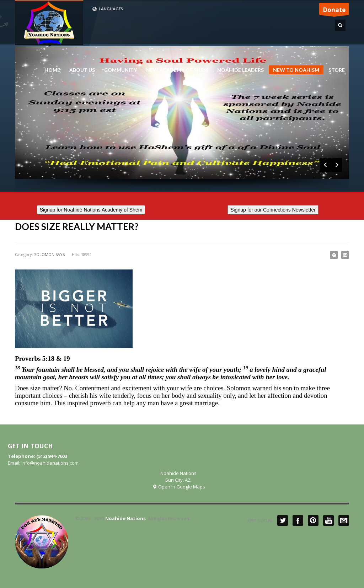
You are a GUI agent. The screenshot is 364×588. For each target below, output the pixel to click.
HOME (52, 70)
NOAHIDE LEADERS (238, 70)
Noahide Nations (125, 518)
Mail (344, 520)
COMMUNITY (121, 70)
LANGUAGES (108, 9)
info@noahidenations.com (50, 463)
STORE (337, 70)
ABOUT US (80, 70)
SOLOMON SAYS (49, 254)
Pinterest (313, 520)
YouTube (328, 520)
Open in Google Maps (179, 487)
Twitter (283, 520)
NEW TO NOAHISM (294, 71)
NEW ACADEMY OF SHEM (175, 70)
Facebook (298, 520)
